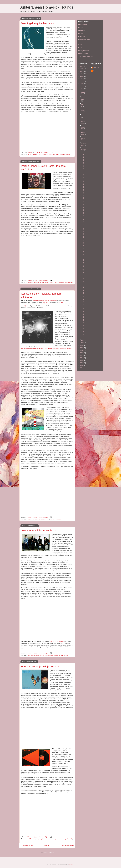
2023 (82, 74)
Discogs (81, 33)
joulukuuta (83, 93)
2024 (82, 71)
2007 (82, 368)
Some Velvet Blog (83, 54)
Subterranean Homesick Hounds (46, 7)
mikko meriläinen (59, 282)
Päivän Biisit (82, 36)
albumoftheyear (83, 25)
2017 (29, 519)
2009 (82, 363)
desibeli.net (82, 30)
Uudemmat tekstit (27, 846)
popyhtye (61, 642)
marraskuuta (83, 99)
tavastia (56, 655)
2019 (82, 84)
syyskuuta (83, 111)
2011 (82, 358)
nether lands (59, 155)
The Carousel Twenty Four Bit (87, 57)
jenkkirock (52, 155)
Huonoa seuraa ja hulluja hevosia (40, 667)
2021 (82, 79)
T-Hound (96, 71)
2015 (82, 348)
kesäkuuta (83, 128)
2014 (82, 350)
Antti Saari (96, 68)
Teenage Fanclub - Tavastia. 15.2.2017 (43, 530)
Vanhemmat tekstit (67, 846)
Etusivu (47, 846)
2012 (82, 355)
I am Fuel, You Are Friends (86, 42)
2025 (82, 69)
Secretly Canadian (84, 51)
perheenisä (66, 155)
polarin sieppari (69, 282)
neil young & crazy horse (43, 839)
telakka (52, 519)
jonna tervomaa (36, 519)
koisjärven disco (49, 282)
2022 (82, 76)
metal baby (41, 655)
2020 (82, 81)
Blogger (71, 864)
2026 (82, 66)
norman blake (49, 655)
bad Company (31, 839)
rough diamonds (68, 839)
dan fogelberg (34, 155)
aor (28, 155)
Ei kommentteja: (44, 153)
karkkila (42, 282)
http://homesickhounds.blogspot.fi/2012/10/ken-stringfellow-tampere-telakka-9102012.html (46, 349)
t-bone (23, 841)
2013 (82, 353)
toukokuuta (83, 133)
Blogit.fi (80, 27)
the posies (58, 519)
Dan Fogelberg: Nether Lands (38, 23)
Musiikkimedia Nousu (84, 39)
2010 (82, 360)
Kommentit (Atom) (49, 852)
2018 (82, 86)
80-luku (30, 282)
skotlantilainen (54, 642)
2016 (82, 345)
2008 (82, 365)
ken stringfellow (45, 519)
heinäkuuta (83, 122)
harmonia (46, 155)
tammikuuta (83, 342)
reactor (61, 839)
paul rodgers (54, 839)
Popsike (81, 48)
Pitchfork (81, 45)
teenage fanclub (63, 655)
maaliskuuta (84, 145)
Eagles (41, 155)
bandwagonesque (33, 655)
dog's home (36, 282)
